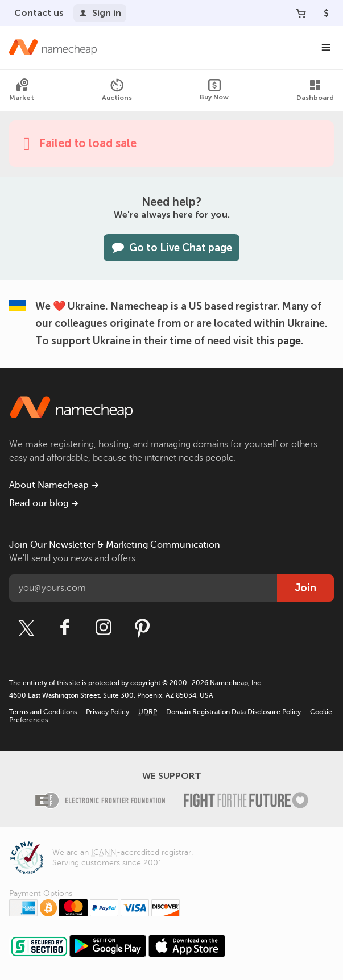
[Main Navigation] (326, 48)
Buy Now (214, 90)
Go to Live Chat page (171, 248)
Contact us (39, 13)
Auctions (117, 90)
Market (22, 90)
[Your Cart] (301, 13)
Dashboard (315, 90)
